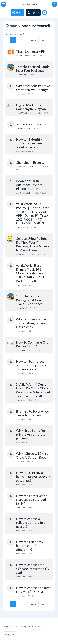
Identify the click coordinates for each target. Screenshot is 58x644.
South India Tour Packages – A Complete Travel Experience (33, 300)
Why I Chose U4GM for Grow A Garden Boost (33, 455)
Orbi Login (21, 350)
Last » (43, 40)
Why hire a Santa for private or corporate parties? (31, 434)
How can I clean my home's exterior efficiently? (30, 546)
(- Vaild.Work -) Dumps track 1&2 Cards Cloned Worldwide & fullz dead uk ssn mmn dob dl (33, 390)
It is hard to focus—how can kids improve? (33, 413)
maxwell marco (23, 128)
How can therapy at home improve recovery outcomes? (33, 476)
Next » (33, 40)
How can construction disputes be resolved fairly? (32, 499)
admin (22, 34)
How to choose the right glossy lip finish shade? (33, 590)
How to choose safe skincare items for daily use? (33, 568)
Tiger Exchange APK (31, 51)
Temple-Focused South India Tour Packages (32, 69)
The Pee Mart (22, 254)
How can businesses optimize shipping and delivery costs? (32, 365)
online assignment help (33, 124)
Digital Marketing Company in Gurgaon (31, 107)
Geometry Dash (23, 193)
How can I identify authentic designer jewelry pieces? (30, 143)
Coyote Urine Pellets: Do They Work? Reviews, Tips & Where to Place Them (33, 244)
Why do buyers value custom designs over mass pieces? (31, 323)
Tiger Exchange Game (26, 56)
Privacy (23, 627)
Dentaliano (29, 4)
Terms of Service (36, 627)
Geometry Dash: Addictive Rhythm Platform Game (29, 185)
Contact (49, 627)
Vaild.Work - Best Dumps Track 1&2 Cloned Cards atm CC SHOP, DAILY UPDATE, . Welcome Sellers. (33, 273)
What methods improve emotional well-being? (33, 88)
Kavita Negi (21, 75)
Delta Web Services (25, 113)
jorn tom (20, 462)
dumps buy (21, 227)
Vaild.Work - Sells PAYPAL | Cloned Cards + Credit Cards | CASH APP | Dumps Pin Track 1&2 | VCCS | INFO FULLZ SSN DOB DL (33, 213)
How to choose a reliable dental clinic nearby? (31, 523)
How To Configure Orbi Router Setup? (33, 344)
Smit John (20, 94)
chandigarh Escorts (25, 167)
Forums (11, 26)
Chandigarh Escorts (30, 162)
